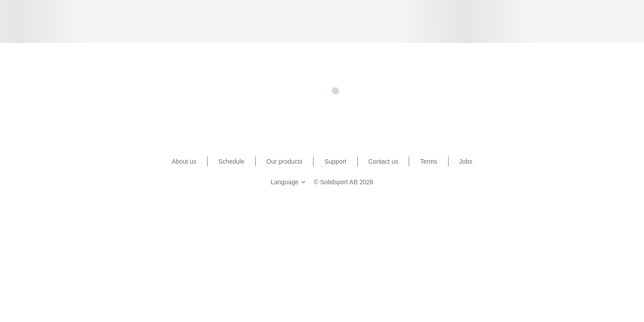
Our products (285, 161)
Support (335, 161)
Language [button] (289, 182)
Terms (428, 161)
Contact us (383, 161)
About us (184, 161)
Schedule (231, 161)
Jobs (466, 161)
